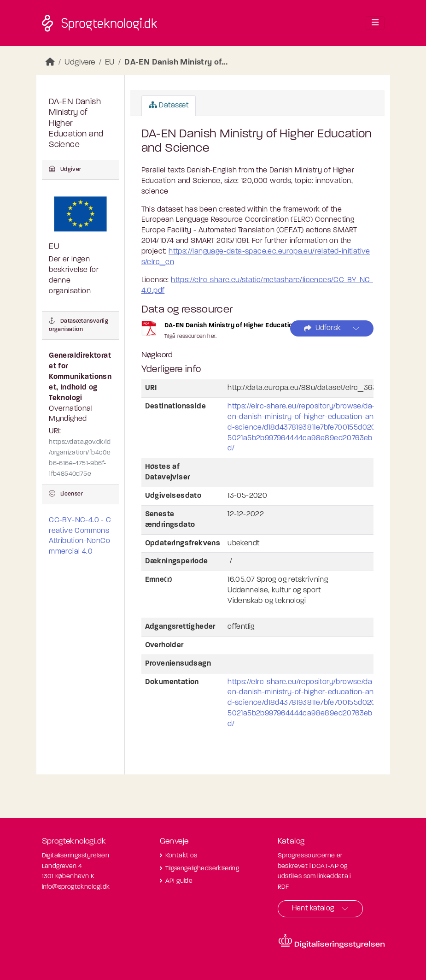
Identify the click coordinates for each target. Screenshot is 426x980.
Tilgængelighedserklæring (202, 869)
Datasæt (169, 105)
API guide (179, 881)
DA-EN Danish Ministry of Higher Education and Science (251, 326)
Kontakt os (181, 856)
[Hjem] (50, 62)
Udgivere (80, 62)
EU (110, 62)
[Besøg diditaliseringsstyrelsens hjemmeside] (332, 941)
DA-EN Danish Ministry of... (176, 62)
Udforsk (322, 328)
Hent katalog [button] (313, 909)
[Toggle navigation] (375, 23)
